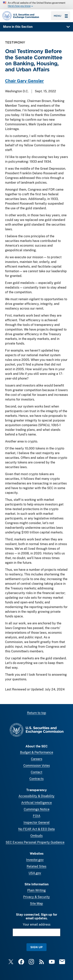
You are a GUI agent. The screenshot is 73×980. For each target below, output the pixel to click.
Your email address (37, 925)
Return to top (37, 713)
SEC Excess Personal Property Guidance (35, 842)
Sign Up (36, 947)
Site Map (36, 904)
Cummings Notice (37, 809)
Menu (61, 16)
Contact (36, 772)
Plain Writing (36, 890)
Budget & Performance (37, 752)
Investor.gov (35, 860)
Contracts (36, 779)
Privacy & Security (36, 897)
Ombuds (36, 836)
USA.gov (35, 873)
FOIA (37, 816)
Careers (37, 759)
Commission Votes (37, 766)
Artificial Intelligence (36, 803)
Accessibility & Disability (36, 796)
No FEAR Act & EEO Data (36, 829)
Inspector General (37, 822)
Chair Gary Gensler (24, 81)
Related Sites (36, 866)
